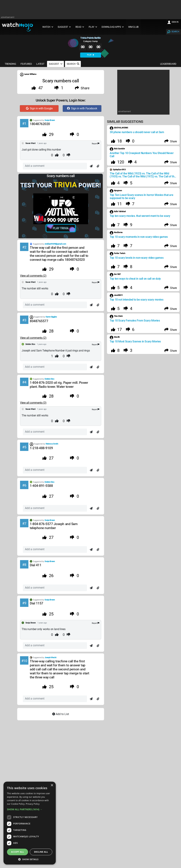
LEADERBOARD (168, 64)
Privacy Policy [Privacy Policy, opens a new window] (33, 804)
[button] (30, 809)
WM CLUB (133, 27)
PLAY (91, 55)
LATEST (40, 64)
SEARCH (175, 32)
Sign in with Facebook (82, 108)
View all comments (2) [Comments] (33, 276)
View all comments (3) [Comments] (33, 403)
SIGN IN (175, 22)
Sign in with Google (39, 108)
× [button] (52, 785)
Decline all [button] (41, 852)
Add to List (61, 714)
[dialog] (30, 823)
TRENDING (10, 64)
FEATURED (26, 64)
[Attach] (98, 166)
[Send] (91, 166)
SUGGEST (55, 64)
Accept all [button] (18, 852)
